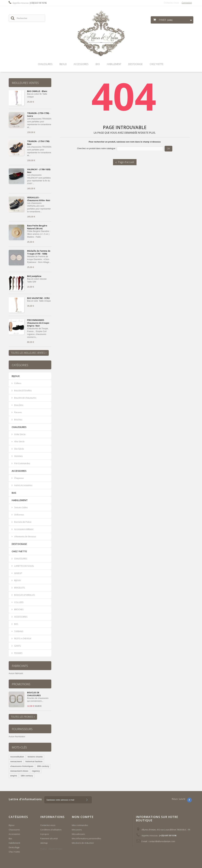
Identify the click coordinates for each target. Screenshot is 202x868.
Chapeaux (19, 478)
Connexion (187, 3)
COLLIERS (19, 602)
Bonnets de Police (23, 522)
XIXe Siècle (19, 442)
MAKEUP (18, 573)
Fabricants (20, 666)
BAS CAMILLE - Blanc (37, 91)
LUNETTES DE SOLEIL (24, 566)
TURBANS (18, 631)
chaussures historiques (22, 766)
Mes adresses (78, 834)
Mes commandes (80, 825)
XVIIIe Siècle (20, 434)
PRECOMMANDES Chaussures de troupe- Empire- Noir (38, 323)
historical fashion (34, 761)
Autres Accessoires (23, 485)
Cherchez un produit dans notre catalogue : (97, 148)
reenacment (16, 761)
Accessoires (81, 64)
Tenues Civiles (21, 507)
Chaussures (45, 64)
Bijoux (63, 64)
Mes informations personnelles (86, 838)
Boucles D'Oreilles (23, 390)
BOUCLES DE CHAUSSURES (34, 694)
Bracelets (18, 405)
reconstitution (17, 757)
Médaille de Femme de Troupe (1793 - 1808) (39, 252)
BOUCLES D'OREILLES (24, 595)
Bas (98, 64)
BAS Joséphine (34, 276)
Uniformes (19, 515)
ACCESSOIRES (21, 617)
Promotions (21, 684)
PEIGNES (18, 653)
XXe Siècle (19, 449)
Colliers (17, 383)
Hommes (18, 456)
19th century (27, 776)
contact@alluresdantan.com (162, 841)
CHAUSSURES (20, 559)
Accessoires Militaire (24, 529)
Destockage (135, 64)
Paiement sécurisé (49, 838)
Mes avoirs (77, 830)
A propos (45, 834)
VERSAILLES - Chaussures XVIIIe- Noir (39, 199)
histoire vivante (35, 757)
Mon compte (83, 817)
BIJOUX (17, 580)
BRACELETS (19, 588)
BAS (16, 624)
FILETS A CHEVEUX (22, 638)
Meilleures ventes (25, 83)
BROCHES (19, 609)
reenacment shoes (19, 771)
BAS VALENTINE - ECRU (38, 298)
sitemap (44, 843)
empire (14, 776)
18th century (43, 766)
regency (36, 771)
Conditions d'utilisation (51, 830)
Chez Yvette (157, 64)
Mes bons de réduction (83, 843)
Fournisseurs (22, 729)
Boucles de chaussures (25, 398)
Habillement (114, 64)
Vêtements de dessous (25, 536)
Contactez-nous (171, 3)
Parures (18, 412)
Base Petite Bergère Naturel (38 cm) (37, 227)
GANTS (17, 646)
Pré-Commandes (22, 463)
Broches (18, 420)
